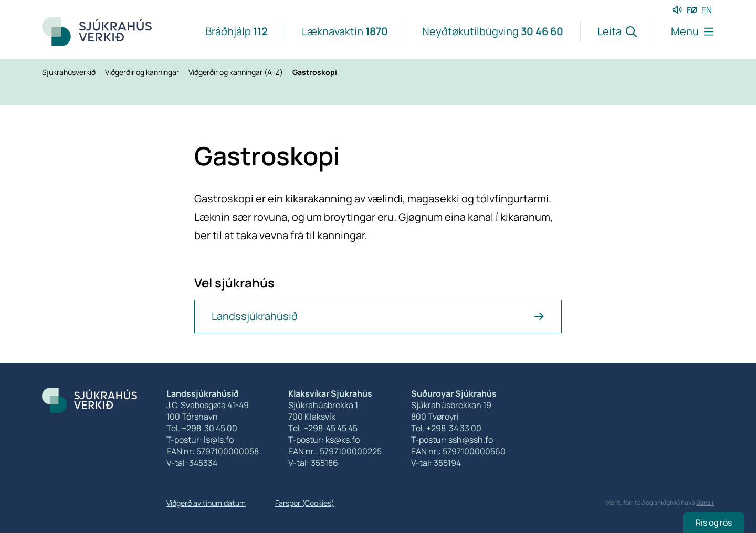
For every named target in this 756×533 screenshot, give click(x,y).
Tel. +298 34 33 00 (446, 428)
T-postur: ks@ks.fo (324, 440)
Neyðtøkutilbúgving (493, 31)
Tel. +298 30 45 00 (202, 428)
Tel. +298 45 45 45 (323, 428)
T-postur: (430, 440)
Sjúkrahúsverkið (70, 72)
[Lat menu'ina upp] (684, 31)
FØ (692, 10)
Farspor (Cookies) (305, 503)
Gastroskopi (315, 72)
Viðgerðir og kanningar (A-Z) (237, 72)
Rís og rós (714, 523)
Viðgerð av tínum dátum (206, 503)
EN (707, 10)
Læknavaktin (345, 31)
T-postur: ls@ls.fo (200, 440)
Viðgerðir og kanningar (143, 72)
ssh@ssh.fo (471, 440)
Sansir (705, 502)
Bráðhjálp (237, 31)
